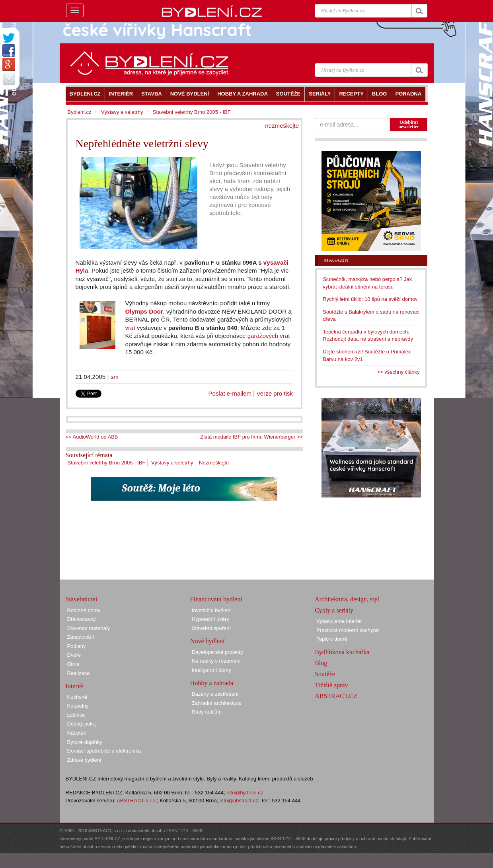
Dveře (74, 655)
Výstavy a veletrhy (172, 463)
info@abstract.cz (239, 801)
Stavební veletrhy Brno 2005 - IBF (107, 463)
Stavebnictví (82, 599)
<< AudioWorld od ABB (92, 437)
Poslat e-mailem (230, 393)
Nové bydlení (208, 641)
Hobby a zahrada (212, 683)
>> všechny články (398, 372)
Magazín (336, 260)
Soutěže (325, 674)
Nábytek (77, 733)
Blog (321, 663)
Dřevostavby (82, 619)
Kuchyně (77, 697)
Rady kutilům (207, 712)
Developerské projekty (217, 652)
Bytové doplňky (85, 742)
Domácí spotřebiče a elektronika (104, 751)
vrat (130, 328)
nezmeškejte (282, 126)
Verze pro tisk (275, 393)
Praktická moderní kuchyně (348, 630)
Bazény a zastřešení (215, 694)
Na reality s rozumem (216, 661)
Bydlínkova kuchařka (342, 652)
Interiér (75, 686)
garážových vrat (269, 336)
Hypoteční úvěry (210, 619)
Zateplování (81, 637)
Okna (73, 664)
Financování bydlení (216, 599)
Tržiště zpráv (331, 685)
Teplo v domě (332, 639)
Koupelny (78, 706)
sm (115, 377)
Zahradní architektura (216, 703)
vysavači (276, 262)
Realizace (79, 673)
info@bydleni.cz (245, 793)
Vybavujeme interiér (339, 621)
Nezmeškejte (214, 463)
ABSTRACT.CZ (336, 696)
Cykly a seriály (334, 610)
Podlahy (77, 646)
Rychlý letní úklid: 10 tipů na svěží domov (370, 299)
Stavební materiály (89, 628)
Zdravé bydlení (84, 760)
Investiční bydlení (212, 610)
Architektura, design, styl (347, 599)
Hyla (82, 270)
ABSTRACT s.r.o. (137, 801)
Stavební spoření (211, 628)
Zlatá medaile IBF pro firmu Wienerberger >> (251, 437)
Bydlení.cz (80, 112)
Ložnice (76, 715)
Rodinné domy (84, 610)
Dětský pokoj (82, 724)
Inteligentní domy (211, 670)
